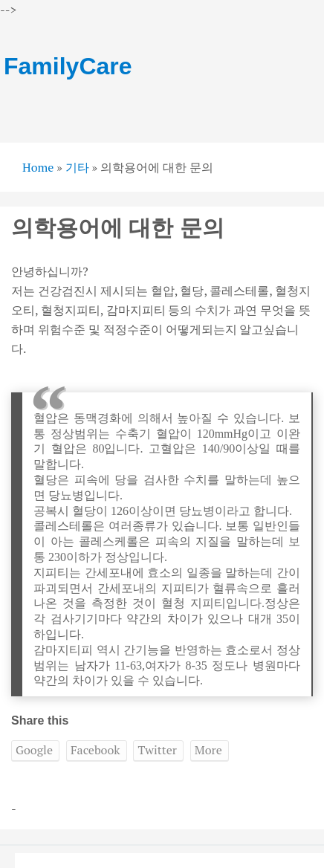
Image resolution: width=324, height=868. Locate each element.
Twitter (157, 750)
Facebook (95, 750)
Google (34, 750)
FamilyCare (68, 66)
